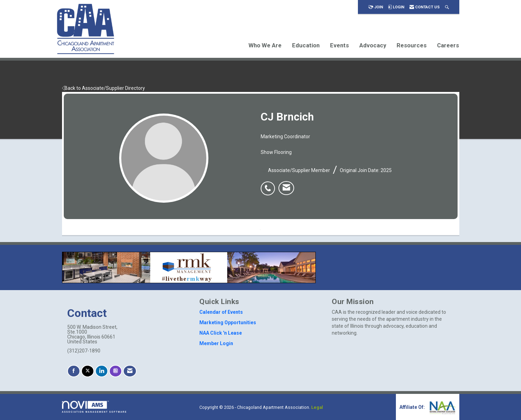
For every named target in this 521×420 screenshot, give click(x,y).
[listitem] (270, 185)
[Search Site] (447, 7)
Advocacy (373, 45)
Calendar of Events (221, 312)
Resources (412, 45)
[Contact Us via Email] (130, 371)
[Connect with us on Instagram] (116, 371)
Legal (317, 407)
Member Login (216, 343)
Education (306, 45)
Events (339, 45)
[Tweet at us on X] (88, 371)
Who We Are (265, 45)
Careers (448, 45)
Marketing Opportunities (228, 322)
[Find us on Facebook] (74, 371)
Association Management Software (95, 407)
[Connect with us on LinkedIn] (102, 371)
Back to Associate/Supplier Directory (104, 88)
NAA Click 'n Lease (221, 333)
